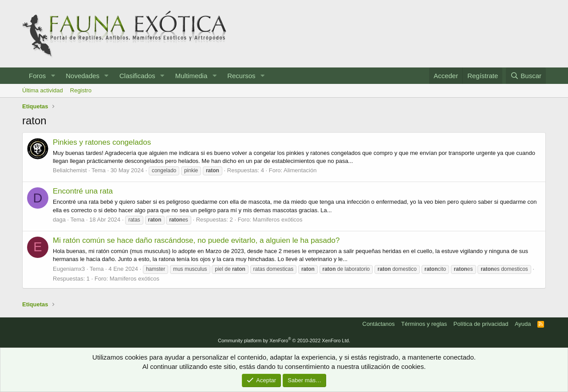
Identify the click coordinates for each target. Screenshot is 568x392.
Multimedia (191, 76)
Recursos (241, 76)
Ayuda (523, 324)
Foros (37, 76)
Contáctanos (379, 324)
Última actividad (43, 90)
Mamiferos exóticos (278, 220)
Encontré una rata (83, 191)
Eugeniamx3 (69, 269)
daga (59, 220)
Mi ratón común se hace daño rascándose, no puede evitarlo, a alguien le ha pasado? (196, 240)
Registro (81, 90)
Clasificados (137, 76)
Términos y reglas (424, 324)
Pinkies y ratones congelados (102, 142)
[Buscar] (526, 76)
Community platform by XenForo (284, 341)
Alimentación (300, 170)
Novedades (83, 76)
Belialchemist (70, 170)
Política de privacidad (481, 324)
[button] (53, 76)
